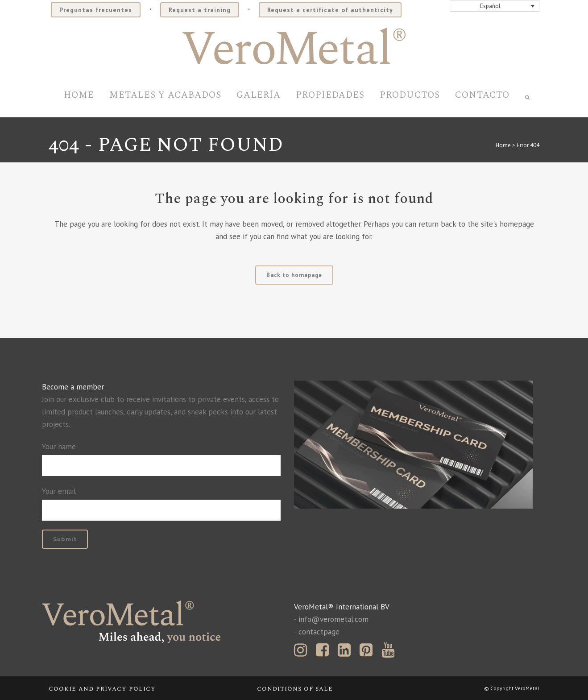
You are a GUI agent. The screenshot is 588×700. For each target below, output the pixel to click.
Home (503, 145)
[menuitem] (495, 6)
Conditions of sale (295, 689)
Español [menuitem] (490, 6)
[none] (495, 6)
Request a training (200, 10)
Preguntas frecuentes (96, 10)
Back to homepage (294, 275)
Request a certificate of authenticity (330, 10)
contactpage (319, 632)
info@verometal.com (333, 619)
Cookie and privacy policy (102, 689)
